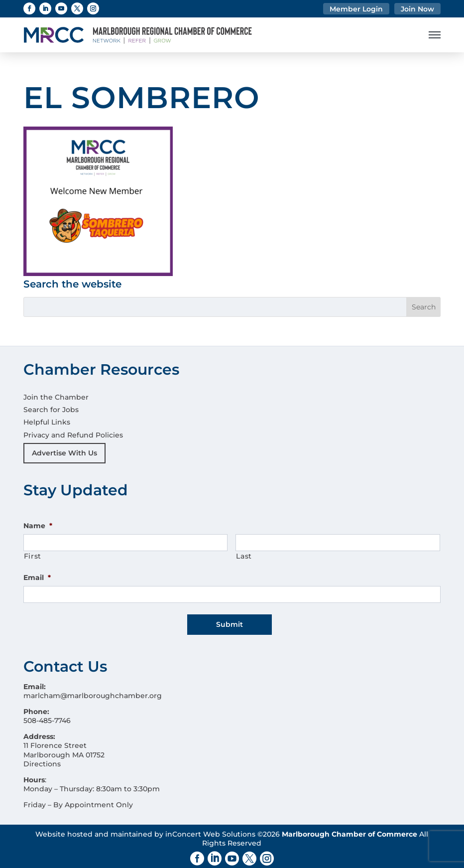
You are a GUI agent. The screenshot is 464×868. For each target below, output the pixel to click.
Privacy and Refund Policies (73, 435)
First (33, 556)
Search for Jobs (51, 410)
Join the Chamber (56, 397)
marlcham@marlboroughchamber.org (93, 692)
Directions (42, 760)
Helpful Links (47, 422)
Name (38, 526)
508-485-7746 (47, 718)
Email (37, 578)
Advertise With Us (64, 453)
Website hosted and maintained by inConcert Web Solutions (145, 831)
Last (244, 556)
